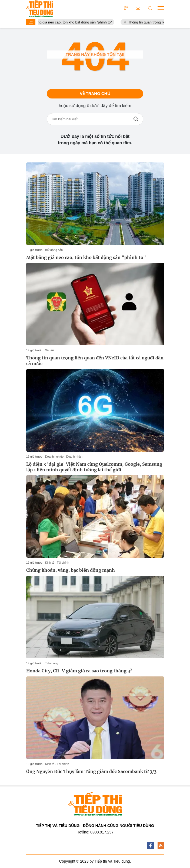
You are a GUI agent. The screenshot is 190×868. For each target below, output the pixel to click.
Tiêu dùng (52, 663)
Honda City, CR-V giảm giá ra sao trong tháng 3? (79, 671)
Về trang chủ (95, 93)
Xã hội (49, 350)
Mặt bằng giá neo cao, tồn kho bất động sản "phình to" (73, 22)
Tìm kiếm (136, 119)
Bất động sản (54, 250)
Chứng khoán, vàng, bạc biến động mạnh (71, 570)
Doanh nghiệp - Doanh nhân (64, 457)
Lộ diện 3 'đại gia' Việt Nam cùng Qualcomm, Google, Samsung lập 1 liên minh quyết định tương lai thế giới (94, 467)
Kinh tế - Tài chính (57, 563)
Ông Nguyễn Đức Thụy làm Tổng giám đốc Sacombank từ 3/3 (91, 771)
